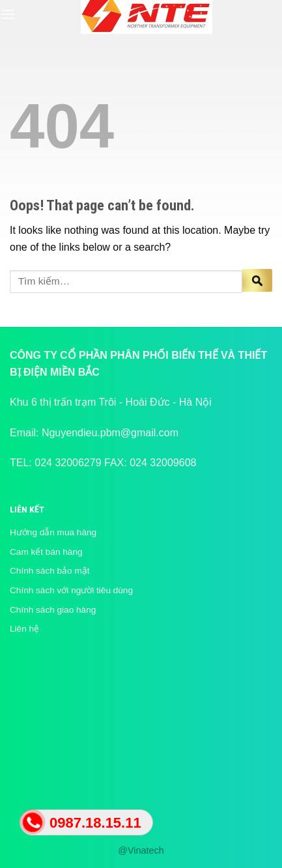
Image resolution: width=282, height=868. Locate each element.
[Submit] (257, 282)
